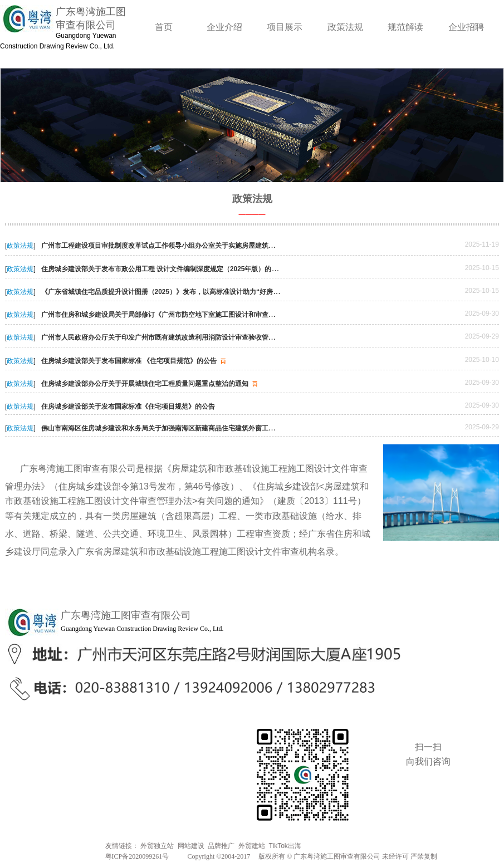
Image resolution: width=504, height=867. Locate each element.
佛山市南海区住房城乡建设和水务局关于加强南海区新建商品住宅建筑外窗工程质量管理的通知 (182, 428)
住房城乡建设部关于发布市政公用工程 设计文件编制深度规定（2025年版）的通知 (169, 269)
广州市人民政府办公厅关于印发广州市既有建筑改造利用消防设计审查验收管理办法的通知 (180, 337)
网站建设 (191, 846)
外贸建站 (252, 846)
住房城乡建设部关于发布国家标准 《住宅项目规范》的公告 (135, 361)
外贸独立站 (157, 846)
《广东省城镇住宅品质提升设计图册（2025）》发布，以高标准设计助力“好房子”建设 (175, 292)
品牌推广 (221, 846)
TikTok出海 (285, 846)
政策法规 (20, 246)
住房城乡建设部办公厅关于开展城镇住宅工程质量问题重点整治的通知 (150, 384)
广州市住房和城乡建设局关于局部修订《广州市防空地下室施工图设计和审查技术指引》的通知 (187, 315)
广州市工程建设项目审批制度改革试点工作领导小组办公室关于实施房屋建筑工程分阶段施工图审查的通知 (204, 246)
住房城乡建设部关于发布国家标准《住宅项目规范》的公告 (128, 406)
